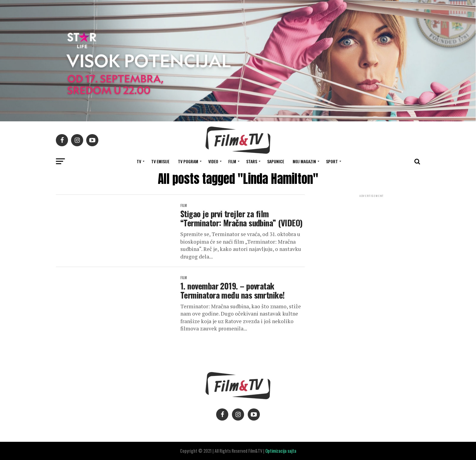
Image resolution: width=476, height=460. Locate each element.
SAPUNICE (276, 161)
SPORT (332, 161)
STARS (252, 161)
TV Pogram (188, 161)
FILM (232, 161)
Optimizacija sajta (281, 451)
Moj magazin (304, 161)
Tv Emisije (160, 161)
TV (139, 161)
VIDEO (213, 161)
